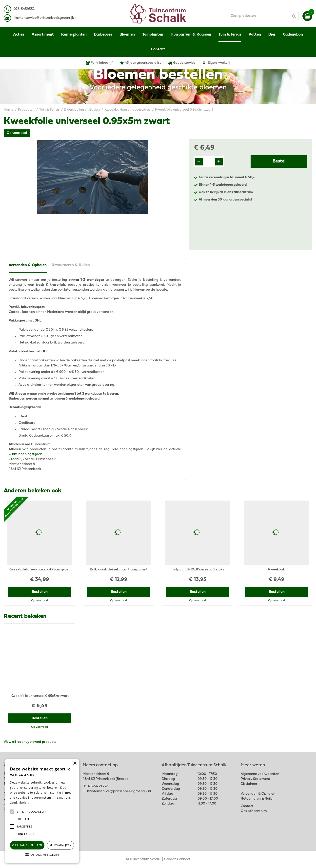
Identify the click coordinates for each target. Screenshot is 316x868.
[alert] (42, 811)
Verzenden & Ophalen (28, 265)
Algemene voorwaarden (260, 774)
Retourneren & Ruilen (71, 265)
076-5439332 (97, 786)
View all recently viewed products (30, 742)
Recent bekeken (25, 616)
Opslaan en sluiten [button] (27, 845)
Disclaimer (249, 784)
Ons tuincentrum (254, 811)
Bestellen (40, 592)
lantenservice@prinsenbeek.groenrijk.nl (46, 18)
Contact (247, 806)
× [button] (75, 763)
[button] (31, 812)
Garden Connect (177, 859)
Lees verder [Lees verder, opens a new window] (39, 803)
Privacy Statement (255, 779)
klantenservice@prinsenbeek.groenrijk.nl (119, 791)
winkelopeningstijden (25, 454)
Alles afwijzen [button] (60, 845)
